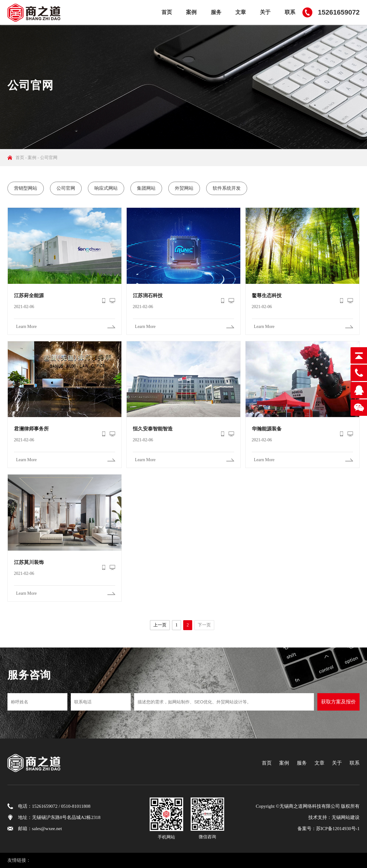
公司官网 (49, 158)
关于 (265, 12)
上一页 (160, 625)
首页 (167, 12)
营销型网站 (26, 188)
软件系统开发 (227, 188)
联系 (290, 12)
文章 (241, 12)
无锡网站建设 (346, 817)
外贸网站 (184, 188)
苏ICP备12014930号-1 (338, 829)
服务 (216, 12)
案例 (191, 12)
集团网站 (146, 188)
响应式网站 (106, 188)
